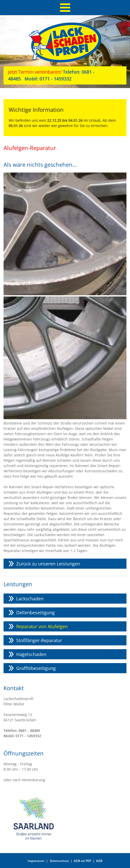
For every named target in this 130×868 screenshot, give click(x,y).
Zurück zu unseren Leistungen (48, 564)
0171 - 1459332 (46, 79)
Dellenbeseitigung (35, 612)
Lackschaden (30, 599)
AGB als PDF (82, 861)
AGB (99, 861)
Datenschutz (59, 861)
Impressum (36, 861)
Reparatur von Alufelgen (42, 626)
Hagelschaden (31, 654)
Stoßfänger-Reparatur (39, 640)
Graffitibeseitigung (36, 668)
